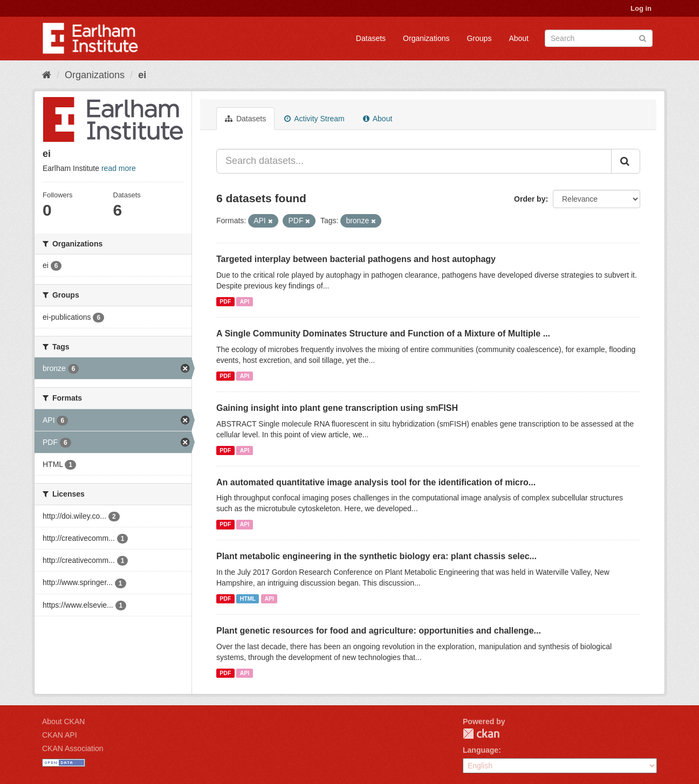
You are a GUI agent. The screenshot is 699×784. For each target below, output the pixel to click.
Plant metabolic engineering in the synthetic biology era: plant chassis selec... (376, 556)
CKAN (481, 734)
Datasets (371, 38)
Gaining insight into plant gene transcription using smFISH (337, 408)
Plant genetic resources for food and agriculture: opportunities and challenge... (379, 631)
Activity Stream (314, 119)
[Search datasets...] (414, 161)
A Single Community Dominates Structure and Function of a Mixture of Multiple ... (383, 333)
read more (119, 168)
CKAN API (60, 735)
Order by (530, 199)
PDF (225, 301)
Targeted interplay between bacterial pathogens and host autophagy (356, 259)
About (519, 38)
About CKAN (63, 721)
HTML (248, 599)
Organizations (426, 38)
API (245, 301)
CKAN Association (73, 748)
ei (142, 75)
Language (481, 750)
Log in (641, 8)
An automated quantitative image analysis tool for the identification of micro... (376, 482)
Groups (479, 38)
